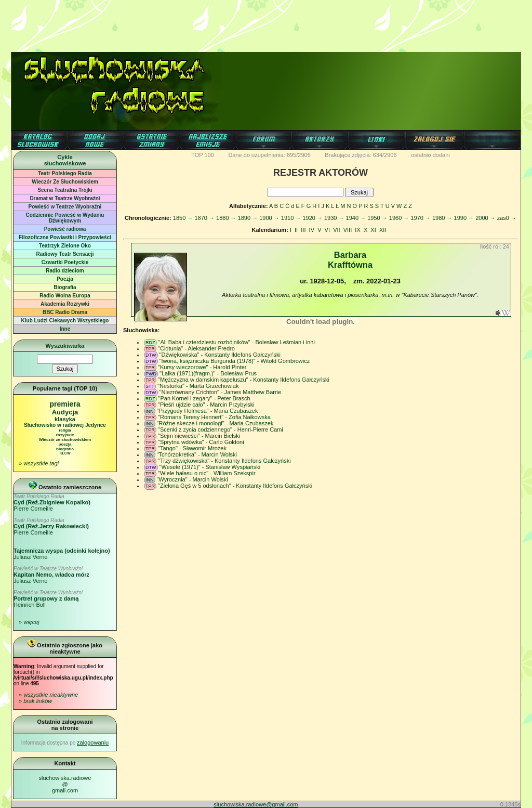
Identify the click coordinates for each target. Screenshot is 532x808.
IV (312, 230)
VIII (348, 230)
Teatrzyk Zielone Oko (65, 246)
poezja (65, 444)
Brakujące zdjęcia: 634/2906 (361, 155)
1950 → (377, 218)
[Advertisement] (266, 23)
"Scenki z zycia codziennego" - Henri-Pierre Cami (221, 429)
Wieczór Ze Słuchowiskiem (65, 182)
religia (65, 430)
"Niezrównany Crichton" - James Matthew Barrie (221, 392)
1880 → (226, 218)
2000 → (486, 218)
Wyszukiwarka (65, 346)
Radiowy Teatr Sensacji (65, 254)
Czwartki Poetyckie (65, 262)
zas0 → (507, 218)
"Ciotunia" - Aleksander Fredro (196, 348)
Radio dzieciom (65, 271)
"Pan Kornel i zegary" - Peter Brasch (204, 398)
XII (383, 230)
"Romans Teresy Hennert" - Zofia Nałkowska (214, 417)
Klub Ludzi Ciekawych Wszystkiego (65, 321)
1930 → (334, 218)
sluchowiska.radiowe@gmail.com (65, 784)
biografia (65, 449)
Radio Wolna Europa (65, 296)
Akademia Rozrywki (65, 304)
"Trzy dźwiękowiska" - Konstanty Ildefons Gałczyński (224, 461)
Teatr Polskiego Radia (65, 173)
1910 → (291, 218)
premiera (65, 404)
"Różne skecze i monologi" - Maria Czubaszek (215, 423)
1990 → (464, 218)
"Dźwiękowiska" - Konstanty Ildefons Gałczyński (220, 355)
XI (373, 230)
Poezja (65, 279)
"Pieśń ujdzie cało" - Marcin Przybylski (206, 405)
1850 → (183, 218)
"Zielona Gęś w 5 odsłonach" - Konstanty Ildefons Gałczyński (235, 486)
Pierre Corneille (52, 503)
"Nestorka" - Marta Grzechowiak (198, 386)
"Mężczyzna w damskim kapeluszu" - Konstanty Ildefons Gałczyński (244, 380)
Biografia (65, 287)
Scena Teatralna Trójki (65, 190)
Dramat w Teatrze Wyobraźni (65, 198)
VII (336, 230)
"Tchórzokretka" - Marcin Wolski (197, 454)
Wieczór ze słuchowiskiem (65, 440)
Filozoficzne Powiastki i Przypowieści (65, 237)
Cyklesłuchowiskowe (65, 160)
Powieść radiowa (65, 229)
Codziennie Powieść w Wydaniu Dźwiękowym (65, 218)
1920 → (312, 218)
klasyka (65, 419)
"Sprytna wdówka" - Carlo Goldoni (201, 442)
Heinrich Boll (48, 599)
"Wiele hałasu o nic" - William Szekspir (207, 473)
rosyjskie (65, 435)
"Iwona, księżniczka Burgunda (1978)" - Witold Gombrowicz (235, 361)
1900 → (269, 218)
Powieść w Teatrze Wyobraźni (65, 207)
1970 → (421, 218)
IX (357, 230)
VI (327, 230)
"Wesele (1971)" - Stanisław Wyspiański (210, 467)
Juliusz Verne (51, 575)
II (296, 230)
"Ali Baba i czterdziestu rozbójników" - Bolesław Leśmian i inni (237, 342)
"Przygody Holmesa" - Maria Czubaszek (208, 411)
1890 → (248, 218)
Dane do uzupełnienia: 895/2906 (269, 155)
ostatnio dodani (430, 155)
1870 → (204, 218)
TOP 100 (203, 155)
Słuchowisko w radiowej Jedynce (65, 425)
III (303, 230)
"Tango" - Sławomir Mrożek (192, 448)
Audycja (65, 412)
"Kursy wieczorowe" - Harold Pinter (202, 367)
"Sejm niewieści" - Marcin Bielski (199, 436)
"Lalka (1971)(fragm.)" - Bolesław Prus (208, 373)
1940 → (356, 218)
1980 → (442, 218)
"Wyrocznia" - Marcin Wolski (192, 479)
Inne (65, 329)
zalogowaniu (93, 742)
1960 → (399, 218)
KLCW (65, 453)
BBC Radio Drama (65, 312)
